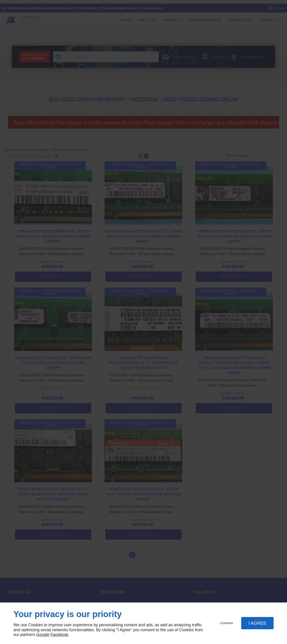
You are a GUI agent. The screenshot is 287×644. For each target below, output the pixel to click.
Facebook (59, 635)
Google (43, 635)
